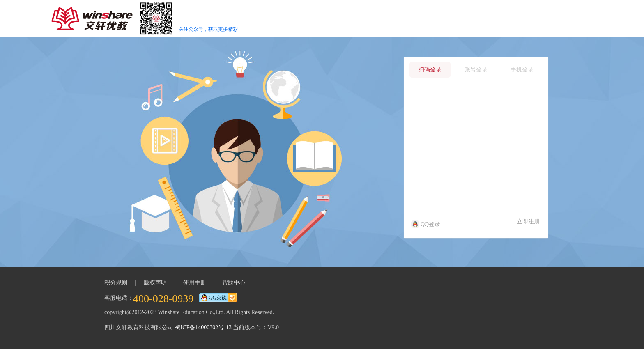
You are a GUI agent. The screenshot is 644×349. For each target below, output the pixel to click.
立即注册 (528, 222)
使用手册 (195, 283)
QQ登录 (426, 224)
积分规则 (116, 283)
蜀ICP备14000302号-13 (203, 327)
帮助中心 (234, 283)
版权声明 (155, 283)
